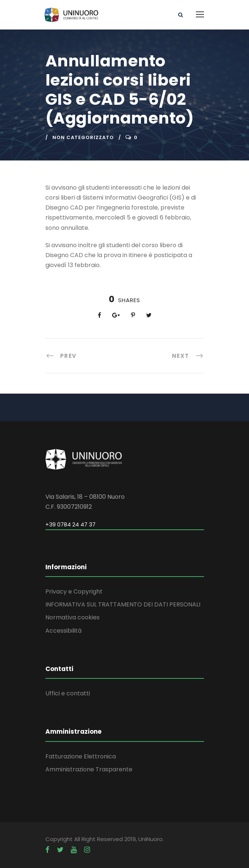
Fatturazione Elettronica (81, 756)
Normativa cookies (72, 617)
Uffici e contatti (68, 693)
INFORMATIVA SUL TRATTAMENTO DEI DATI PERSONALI (123, 604)
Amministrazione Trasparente (89, 769)
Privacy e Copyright (74, 592)
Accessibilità (63, 631)
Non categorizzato (83, 137)
